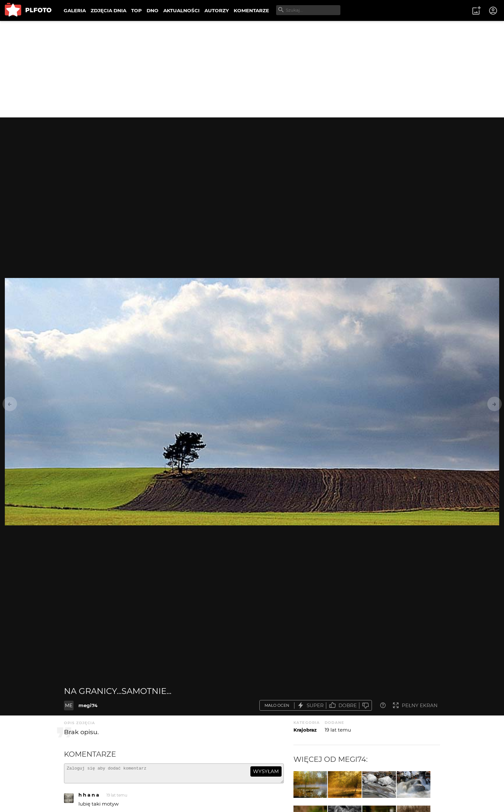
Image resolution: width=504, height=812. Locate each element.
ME (69, 705)
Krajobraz (305, 730)
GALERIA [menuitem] (75, 10)
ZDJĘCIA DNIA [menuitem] (108, 10)
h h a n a (89, 798)
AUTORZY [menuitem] (217, 10)
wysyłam (266, 771)
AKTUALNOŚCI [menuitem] (181, 10)
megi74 (88, 705)
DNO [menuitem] (153, 10)
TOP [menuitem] (136, 10)
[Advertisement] (252, 69)
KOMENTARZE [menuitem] (251, 10)
